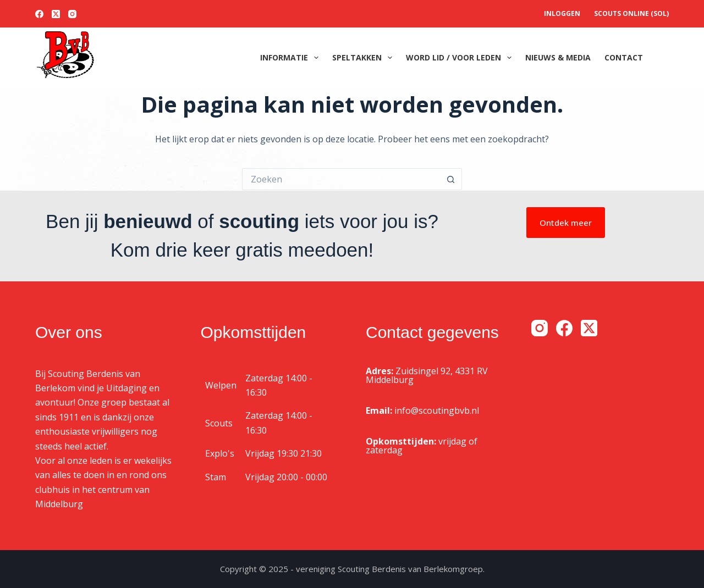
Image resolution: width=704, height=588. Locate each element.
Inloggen (562, 13)
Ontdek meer (566, 223)
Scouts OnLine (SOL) (631, 13)
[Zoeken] (665, 58)
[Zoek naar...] (341, 179)
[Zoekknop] (451, 179)
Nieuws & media (558, 57)
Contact (624, 57)
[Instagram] (72, 14)
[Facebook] (39, 14)
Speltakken (364, 58)
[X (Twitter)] (56, 14)
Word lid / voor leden (461, 58)
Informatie (291, 58)
